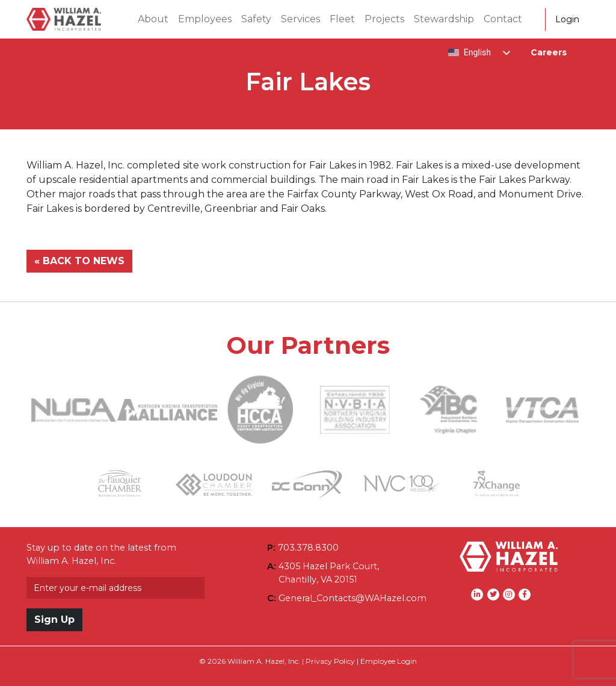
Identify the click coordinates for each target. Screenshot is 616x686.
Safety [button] (256, 19)
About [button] (153, 19)
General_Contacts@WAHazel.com (353, 598)
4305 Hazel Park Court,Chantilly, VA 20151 (329, 573)
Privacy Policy (330, 661)
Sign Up (54, 620)
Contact (503, 19)
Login (567, 19)
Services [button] (300, 19)
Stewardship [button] (444, 19)
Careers (549, 52)
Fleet (342, 19)
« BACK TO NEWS (79, 261)
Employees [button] (205, 19)
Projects (384, 19)
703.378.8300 (308, 548)
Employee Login (389, 661)
